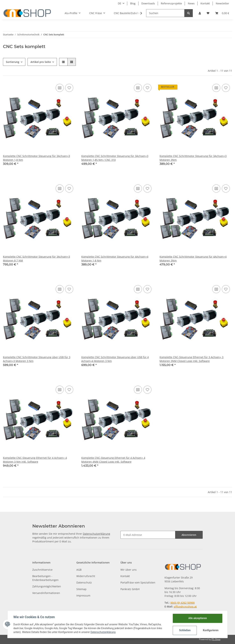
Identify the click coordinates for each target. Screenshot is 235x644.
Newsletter (222, 3)
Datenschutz (84, 582)
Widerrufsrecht (86, 576)
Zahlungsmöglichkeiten (47, 586)
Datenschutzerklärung (96, 534)
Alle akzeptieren (197, 618)
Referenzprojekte (171, 3)
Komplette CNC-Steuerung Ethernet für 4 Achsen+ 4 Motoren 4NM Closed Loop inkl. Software (113, 460)
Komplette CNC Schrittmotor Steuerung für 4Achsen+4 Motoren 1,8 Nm (115, 259)
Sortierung (13, 62)
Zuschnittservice (42, 570)
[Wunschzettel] (208, 13)
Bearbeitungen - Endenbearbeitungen (45, 578)
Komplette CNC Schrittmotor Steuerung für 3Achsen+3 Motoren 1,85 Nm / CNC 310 (115, 158)
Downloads (148, 3)
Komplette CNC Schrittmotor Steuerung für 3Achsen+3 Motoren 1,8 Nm (36, 158)
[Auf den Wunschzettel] (69, 88)
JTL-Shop (216, 639)
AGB (79, 570)
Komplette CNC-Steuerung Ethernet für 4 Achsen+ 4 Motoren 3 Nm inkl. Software (35, 460)
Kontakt (205, 3)
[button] (200, 13)
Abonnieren (189, 535)
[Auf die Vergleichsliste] (60, 88)
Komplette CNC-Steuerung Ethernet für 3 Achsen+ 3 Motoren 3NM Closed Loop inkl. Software (191, 359)
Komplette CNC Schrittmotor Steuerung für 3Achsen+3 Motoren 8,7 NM (36, 259)
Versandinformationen (46, 593)
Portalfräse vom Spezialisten (138, 582)
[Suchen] (165, 13)
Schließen (185, 630)
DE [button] (120, 3)
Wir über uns (129, 570)
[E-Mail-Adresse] (148, 535)
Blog (133, 3)
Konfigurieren (211, 630)
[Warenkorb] (222, 13)
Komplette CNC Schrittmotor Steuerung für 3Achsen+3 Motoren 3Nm (193, 158)
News (191, 3)
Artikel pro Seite (41, 62)
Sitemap (81, 589)
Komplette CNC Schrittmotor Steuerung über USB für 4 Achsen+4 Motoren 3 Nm (115, 359)
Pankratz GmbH (130, 589)
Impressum (83, 595)
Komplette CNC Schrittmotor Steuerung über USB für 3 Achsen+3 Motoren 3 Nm (37, 359)
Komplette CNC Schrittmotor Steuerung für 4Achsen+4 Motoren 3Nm (193, 259)
